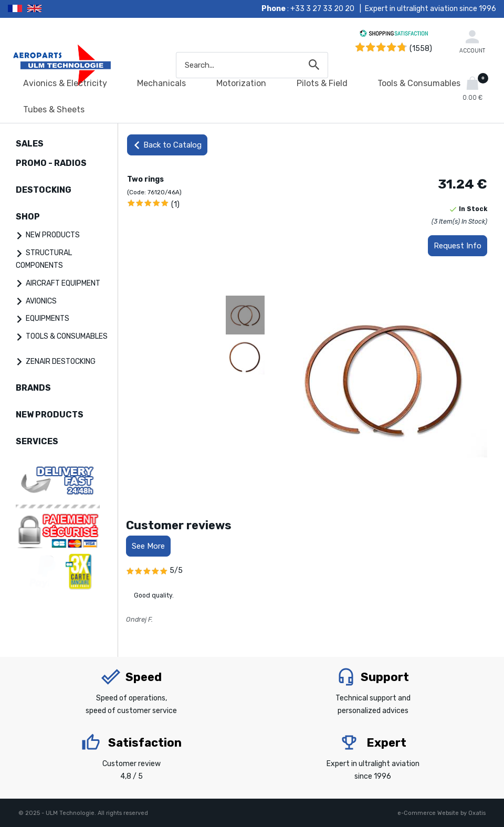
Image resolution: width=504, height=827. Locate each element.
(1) (175, 205)
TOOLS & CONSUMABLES (67, 336)
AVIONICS (41, 301)
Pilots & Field (322, 83)
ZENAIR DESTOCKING (61, 362)
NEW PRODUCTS (53, 235)
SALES (30, 144)
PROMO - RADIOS (51, 163)
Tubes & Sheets (54, 109)
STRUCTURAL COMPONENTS (44, 259)
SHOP (28, 217)
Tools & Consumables (419, 83)
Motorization (241, 83)
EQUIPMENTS (48, 318)
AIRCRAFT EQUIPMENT (63, 283)
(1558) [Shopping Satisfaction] (421, 49)
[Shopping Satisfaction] (394, 35)
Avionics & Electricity (65, 83)
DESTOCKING (44, 190)
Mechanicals (161, 83)
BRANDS (33, 388)
